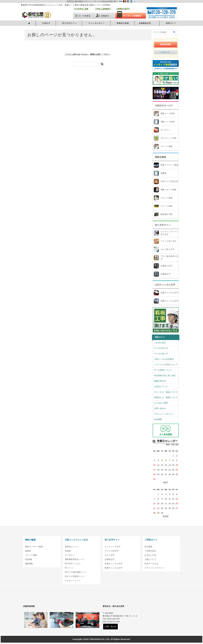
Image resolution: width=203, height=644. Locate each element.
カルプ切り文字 (168, 249)
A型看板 (29, 559)
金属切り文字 (167, 266)
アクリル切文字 (112, 551)
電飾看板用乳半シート (75, 559)
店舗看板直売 (145, 23)
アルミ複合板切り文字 (170, 258)
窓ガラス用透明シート (75, 576)
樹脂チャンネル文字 (170, 301)
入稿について (150, 559)
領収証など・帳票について (166, 397)
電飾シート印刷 (168, 122)
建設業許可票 (167, 214)
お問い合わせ (160, 408)
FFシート (69, 568)
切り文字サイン (69, 23)
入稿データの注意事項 (164, 359)
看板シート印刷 (168, 113)
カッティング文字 (113, 547)
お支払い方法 (150, 555)
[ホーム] (29, 23)
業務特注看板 (123, 23)
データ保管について (163, 370)
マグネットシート (73, 581)
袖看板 (164, 173)
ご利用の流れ (150, 551)
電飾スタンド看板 (169, 190)
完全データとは (151, 564)
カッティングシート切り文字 (170, 233)
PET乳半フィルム (73, 564)
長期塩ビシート (72, 547)
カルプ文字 (110, 555)
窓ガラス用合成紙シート (76, 572)
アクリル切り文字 (169, 241)
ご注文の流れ (160, 343)
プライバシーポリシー (164, 414)
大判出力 (46, 23)
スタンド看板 (167, 198)
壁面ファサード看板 (170, 165)
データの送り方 (161, 354)
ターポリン (166, 130)
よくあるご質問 (161, 403)
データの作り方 (161, 348)
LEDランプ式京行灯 (169, 181)
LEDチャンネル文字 (165, 285)
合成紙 (68, 551)
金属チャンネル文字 (170, 293)
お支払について (161, 386)
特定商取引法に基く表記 (165, 375)
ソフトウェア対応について (166, 365)
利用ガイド (171, 23)
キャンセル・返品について (166, 392)
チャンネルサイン (97, 23)
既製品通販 (161, 157)
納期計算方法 (160, 381)
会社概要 (158, 419)
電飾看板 (29, 564)
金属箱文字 (166, 274)
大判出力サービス (164, 106)
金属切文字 (110, 559)
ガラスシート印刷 (169, 138)
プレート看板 (167, 146)
